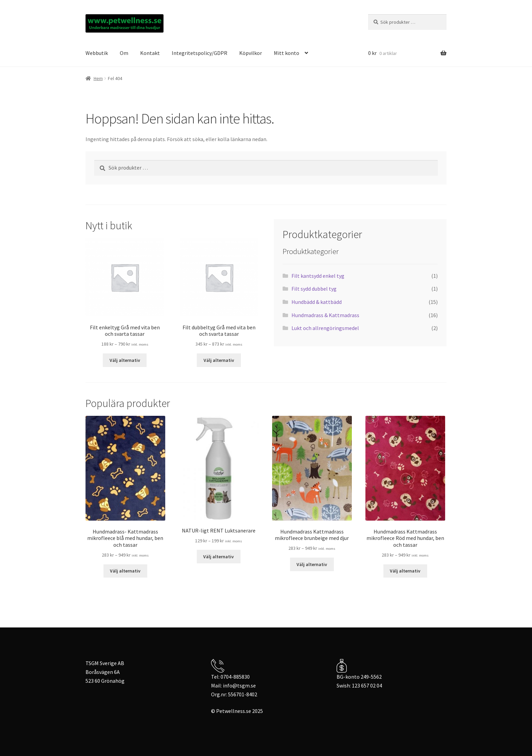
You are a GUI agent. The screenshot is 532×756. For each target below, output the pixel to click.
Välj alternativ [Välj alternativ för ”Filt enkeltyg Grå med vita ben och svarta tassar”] (125, 360)
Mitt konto (287, 53)
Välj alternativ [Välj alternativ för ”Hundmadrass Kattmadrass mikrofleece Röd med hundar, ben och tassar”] (405, 571)
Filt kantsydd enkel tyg (318, 276)
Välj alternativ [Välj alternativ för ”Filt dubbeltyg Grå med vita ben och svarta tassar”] (219, 360)
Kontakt (150, 53)
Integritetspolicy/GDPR (199, 53)
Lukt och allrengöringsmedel (325, 328)
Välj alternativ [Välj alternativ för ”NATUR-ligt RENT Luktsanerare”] (218, 557)
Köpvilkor (251, 53)
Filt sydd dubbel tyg (314, 289)
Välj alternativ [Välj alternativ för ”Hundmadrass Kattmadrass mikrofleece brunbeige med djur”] (312, 564)
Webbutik (97, 53)
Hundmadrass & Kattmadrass (325, 315)
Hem (98, 78)
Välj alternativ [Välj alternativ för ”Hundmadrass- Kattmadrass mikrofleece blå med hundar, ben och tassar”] (125, 571)
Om (124, 53)
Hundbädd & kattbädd (317, 302)
